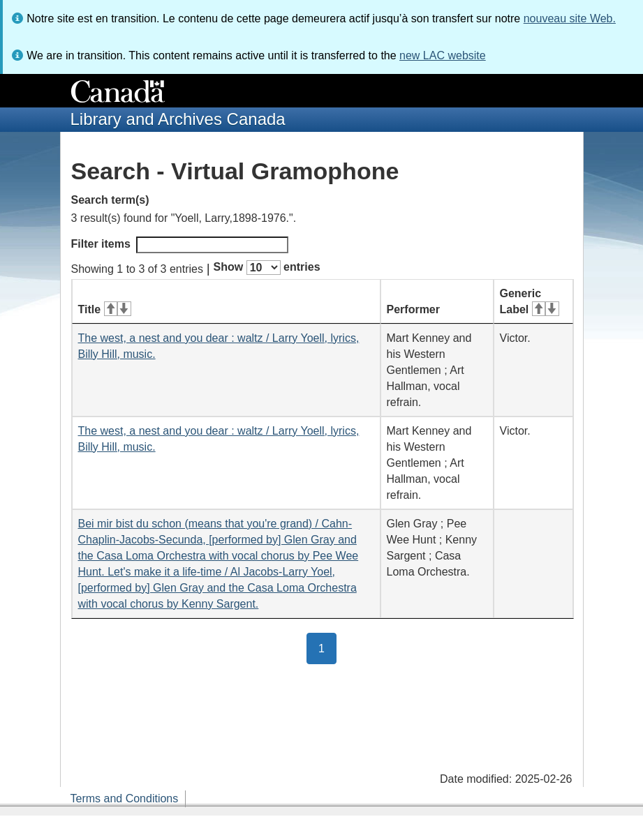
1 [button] (327, 647)
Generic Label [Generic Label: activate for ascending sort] (530, 301)
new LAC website (443, 55)
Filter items (180, 245)
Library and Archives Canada (178, 119)
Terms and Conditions (125, 798)
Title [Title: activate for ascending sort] (105, 309)
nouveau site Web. (570, 18)
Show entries (267, 268)
